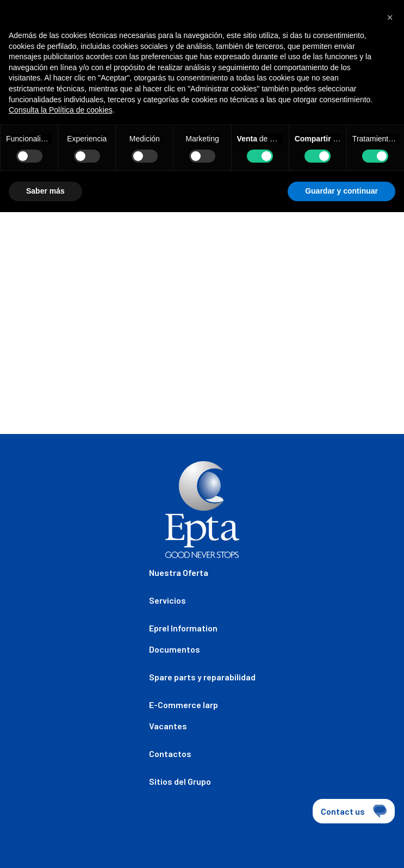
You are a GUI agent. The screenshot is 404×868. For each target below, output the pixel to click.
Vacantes (168, 726)
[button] (390, 17)
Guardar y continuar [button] (341, 191)
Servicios (167, 600)
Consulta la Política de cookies (61, 110)
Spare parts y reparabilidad (202, 677)
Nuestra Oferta (179, 572)
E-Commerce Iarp (184, 705)
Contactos (170, 754)
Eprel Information (183, 628)
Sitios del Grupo (180, 781)
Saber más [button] (45, 191)
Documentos (175, 649)
